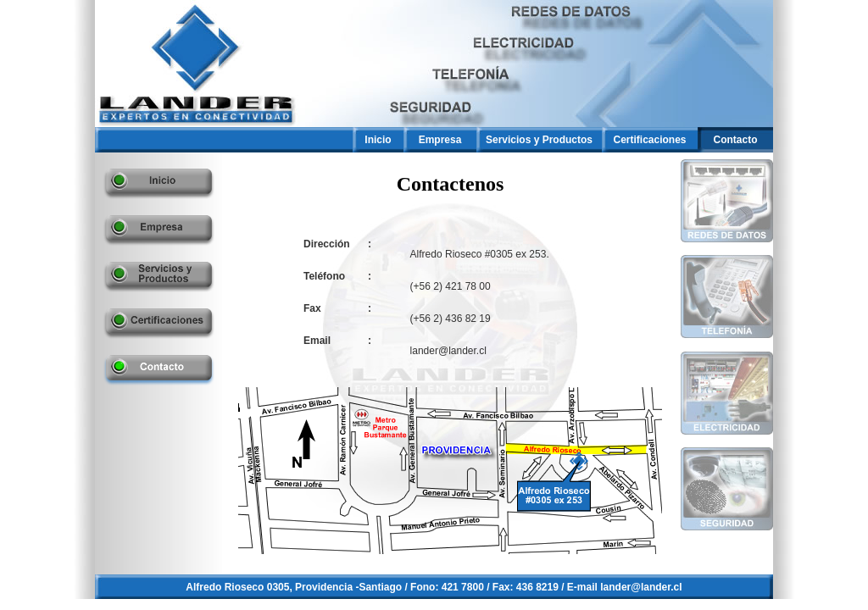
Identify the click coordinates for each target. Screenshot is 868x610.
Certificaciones (649, 140)
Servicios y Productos (539, 140)
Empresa (440, 140)
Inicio (378, 140)
